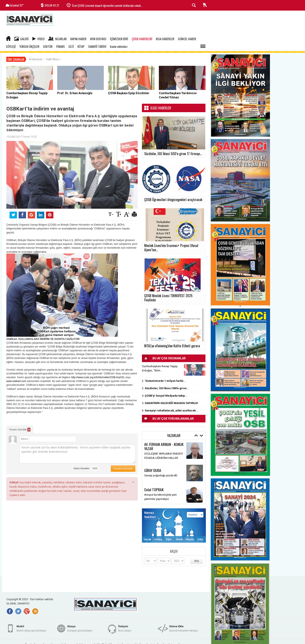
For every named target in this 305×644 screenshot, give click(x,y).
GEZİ (71, 46)
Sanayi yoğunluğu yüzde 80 (161, 474)
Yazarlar (61, 39)
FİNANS (60, 46)
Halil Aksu (53, 57)
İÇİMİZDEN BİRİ (119, 39)
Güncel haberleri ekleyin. (184, 627)
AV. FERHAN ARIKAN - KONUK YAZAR (164, 444)
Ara (197, 559)
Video (41, 39)
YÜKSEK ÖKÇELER (29, 46)
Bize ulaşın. (125, 627)
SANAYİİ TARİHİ (97, 46)
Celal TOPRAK (154, 488)
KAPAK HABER (78, 39)
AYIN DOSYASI (98, 39)
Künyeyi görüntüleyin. (80, 627)
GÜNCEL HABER (187, 39)
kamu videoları (119, 46)
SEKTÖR (48, 46)
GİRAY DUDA (153, 469)
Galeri (24, 39)
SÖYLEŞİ (11, 46)
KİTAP (81, 46)
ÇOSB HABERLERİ (142, 39)
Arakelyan (36, 57)
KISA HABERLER (165, 39)
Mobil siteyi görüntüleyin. (32, 627)
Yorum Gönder (20, 428)
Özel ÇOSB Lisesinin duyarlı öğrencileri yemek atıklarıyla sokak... (107, 5)
